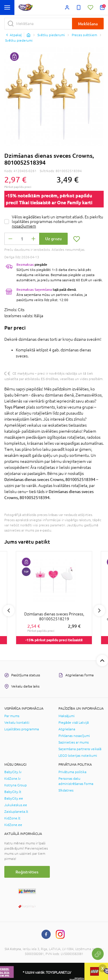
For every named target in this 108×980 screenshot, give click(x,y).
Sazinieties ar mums (74, 742)
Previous (9, 611)
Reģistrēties (27, 872)
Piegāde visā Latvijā (74, 723)
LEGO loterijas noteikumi (78, 756)
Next (99, 611)
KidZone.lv (13, 779)
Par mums (12, 716)
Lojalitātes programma (22, 729)
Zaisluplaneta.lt (16, 812)
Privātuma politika (72, 772)
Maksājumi (67, 716)
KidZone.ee (13, 825)
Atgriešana (67, 729)
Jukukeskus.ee (16, 805)
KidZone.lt (12, 818)
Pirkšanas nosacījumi (74, 736)
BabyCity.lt (13, 792)
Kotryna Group (16, 785)
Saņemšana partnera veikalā (80, 749)
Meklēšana (88, 24)
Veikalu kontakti (17, 723)
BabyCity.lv (13, 772)
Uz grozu (53, 239)
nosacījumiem (24, 226)
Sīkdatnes (66, 790)
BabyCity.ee (14, 798)
